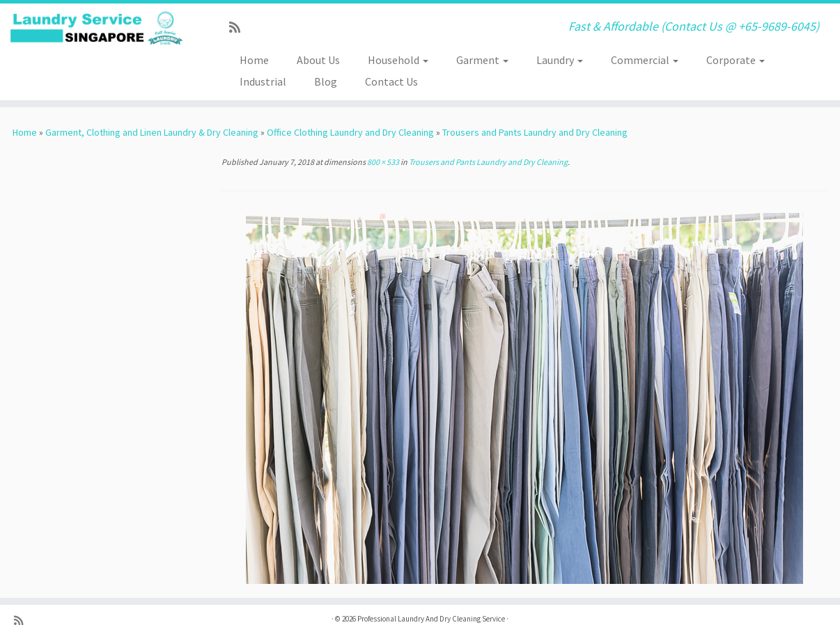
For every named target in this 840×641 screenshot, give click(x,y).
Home (254, 60)
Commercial (645, 60)
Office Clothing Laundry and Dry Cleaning (350, 132)
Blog (326, 81)
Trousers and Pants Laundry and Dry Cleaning (535, 132)
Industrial (263, 81)
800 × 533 (382, 162)
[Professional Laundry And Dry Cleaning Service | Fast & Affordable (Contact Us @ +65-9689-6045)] (97, 29)
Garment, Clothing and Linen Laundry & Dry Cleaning (152, 132)
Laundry (560, 60)
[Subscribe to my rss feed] (239, 27)
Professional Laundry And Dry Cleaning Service (431, 619)
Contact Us (391, 81)
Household (398, 60)
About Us (318, 60)
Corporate (736, 60)
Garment (482, 60)
